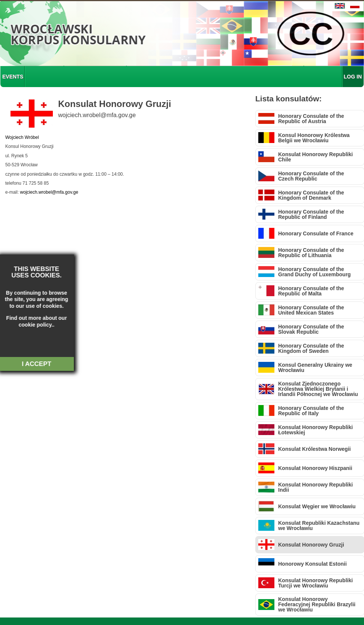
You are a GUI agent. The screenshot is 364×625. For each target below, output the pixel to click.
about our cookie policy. (31, 321)
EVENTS (13, 77)
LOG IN (353, 77)
